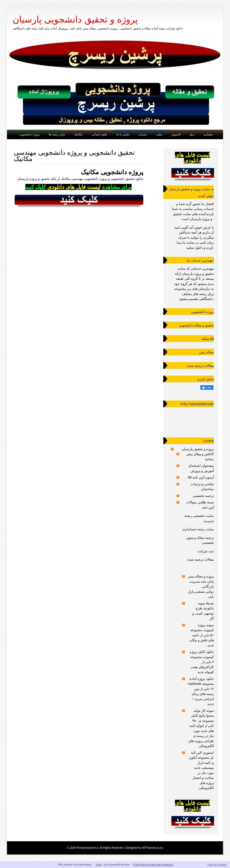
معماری (208, 134)
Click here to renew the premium (153, 865)
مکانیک (78, 134)
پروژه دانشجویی (30, 134)
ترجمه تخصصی (203, 496)
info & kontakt (217, 865)
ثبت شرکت (206, 551)
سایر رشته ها (57, 134)
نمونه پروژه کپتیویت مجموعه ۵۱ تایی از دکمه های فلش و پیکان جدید (202, 635)
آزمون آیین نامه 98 (201, 477)
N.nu (99, 865)
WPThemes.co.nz (152, 848)
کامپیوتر (176, 134)
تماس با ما (123, 134)
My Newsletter (197, 404)
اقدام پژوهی (205, 428)
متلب (159, 134)
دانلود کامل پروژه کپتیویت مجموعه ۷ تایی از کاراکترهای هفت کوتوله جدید (202, 662)
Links (209, 441)
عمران (143, 134)
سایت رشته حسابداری (198, 529)
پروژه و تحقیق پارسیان (198, 449)
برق (192, 134)
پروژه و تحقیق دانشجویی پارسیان (75, 19)
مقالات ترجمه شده (200, 559)
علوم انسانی (100, 134)
